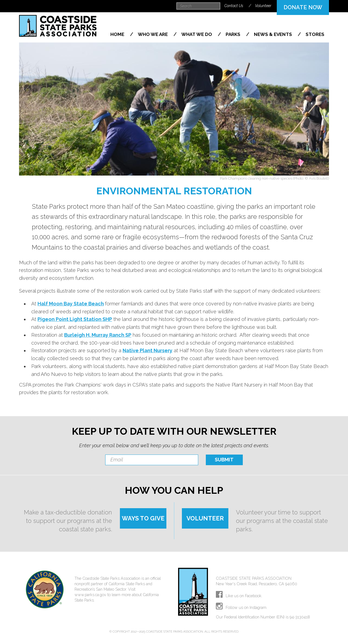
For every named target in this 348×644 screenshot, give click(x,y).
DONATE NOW (303, 7)
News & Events (274, 34)
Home (118, 34)
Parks (234, 34)
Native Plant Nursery (147, 350)
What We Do (197, 34)
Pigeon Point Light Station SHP (75, 319)
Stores (315, 34)
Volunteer (263, 6)
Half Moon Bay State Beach (71, 304)
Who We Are (153, 34)
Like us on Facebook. (239, 596)
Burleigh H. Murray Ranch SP (98, 335)
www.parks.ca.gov (90, 595)
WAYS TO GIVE (143, 518)
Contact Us (234, 6)
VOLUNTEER (205, 518)
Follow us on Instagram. (242, 607)
